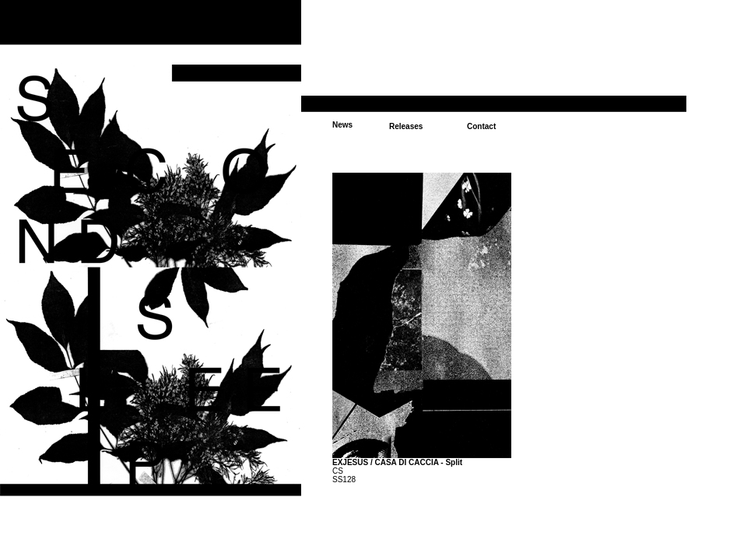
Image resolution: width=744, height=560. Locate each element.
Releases (406, 126)
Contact (481, 126)
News (342, 125)
